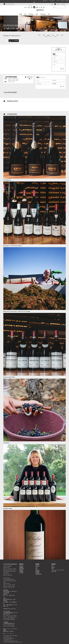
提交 (62, 69)
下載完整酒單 (43, 14)
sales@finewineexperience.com (11, 641)
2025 (44, 35)
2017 (51, 37)
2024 (48, 35)
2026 (39, 35)
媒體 (37, 14)
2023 (53, 35)
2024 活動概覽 (14, 41)
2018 (46, 37)
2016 (55, 37)
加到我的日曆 (29, 77)
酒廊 (49, 14)
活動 (25, 14)
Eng (62, 4)
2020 (57, 35)
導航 (31, 79)
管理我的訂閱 (38, 574)
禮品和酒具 (31, 14)
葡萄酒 (21, 14)
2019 (62, 35)
